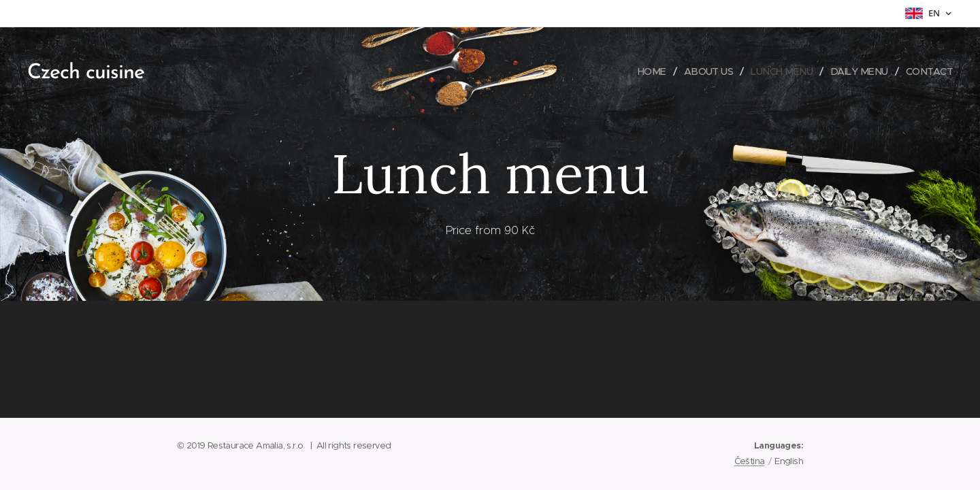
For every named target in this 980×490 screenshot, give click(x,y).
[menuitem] (642, 71)
